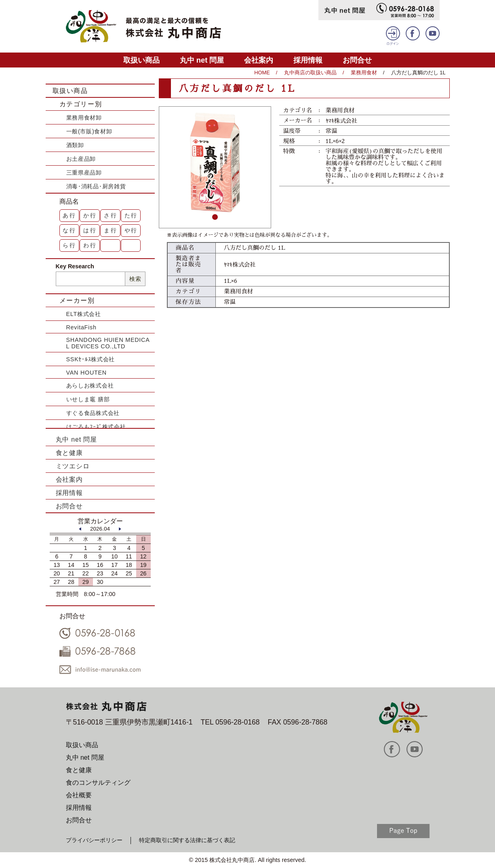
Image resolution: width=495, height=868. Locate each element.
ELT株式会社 (84, 314)
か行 (90, 215)
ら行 (70, 245)
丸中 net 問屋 (202, 60)
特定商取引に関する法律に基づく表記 (187, 840)
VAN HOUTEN (86, 373)
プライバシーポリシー (94, 840)
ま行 (111, 230)
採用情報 (308, 60)
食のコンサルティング (98, 783)
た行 (131, 215)
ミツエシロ (73, 466)
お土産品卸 (81, 159)
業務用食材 (364, 73)
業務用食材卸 (84, 118)
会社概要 (79, 795)
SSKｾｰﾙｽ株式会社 (91, 359)
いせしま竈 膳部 (88, 399)
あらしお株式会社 (90, 386)
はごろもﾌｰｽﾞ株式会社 (96, 427)
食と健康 (69, 453)
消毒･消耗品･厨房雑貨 (96, 186)
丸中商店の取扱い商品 (310, 73)
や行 (131, 230)
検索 (135, 279)
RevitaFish (81, 327)
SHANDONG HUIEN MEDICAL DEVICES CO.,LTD (108, 343)
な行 (70, 230)
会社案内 (259, 60)
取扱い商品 (141, 60)
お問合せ (357, 60)
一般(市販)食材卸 (89, 131)
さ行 (111, 215)
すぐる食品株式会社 (93, 413)
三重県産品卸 (84, 173)
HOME (262, 73)
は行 (90, 230)
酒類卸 (75, 145)
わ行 (90, 245)
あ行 (70, 215)
